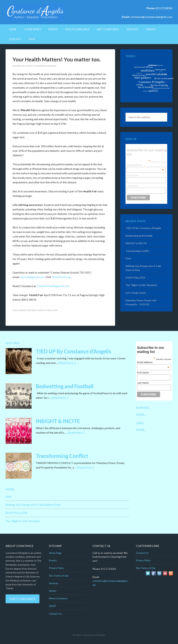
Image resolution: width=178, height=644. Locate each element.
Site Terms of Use (59, 576)
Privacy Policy (56, 568)
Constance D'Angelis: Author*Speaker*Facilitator (35, 12)
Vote (128, 258)
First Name (133, 175)
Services (54, 583)
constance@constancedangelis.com (151, 17)
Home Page (55, 553)
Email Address (145, 165)
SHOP (52, 606)
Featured (31, 310)
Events (53, 560)
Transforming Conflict (137, 251)
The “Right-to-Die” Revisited (141, 285)
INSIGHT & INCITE (136, 243)
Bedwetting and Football (139, 236)
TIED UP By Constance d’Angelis (143, 228)
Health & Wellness (47, 310)
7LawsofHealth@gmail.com (53, 286)
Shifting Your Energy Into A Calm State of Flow (33, 505)
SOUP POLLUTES (135, 278)
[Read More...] (67, 363)
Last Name (133, 186)
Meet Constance (23, 599)
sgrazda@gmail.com (32, 277)
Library (53, 591)
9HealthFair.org (61, 277)
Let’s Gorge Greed (136, 293)
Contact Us (55, 614)
